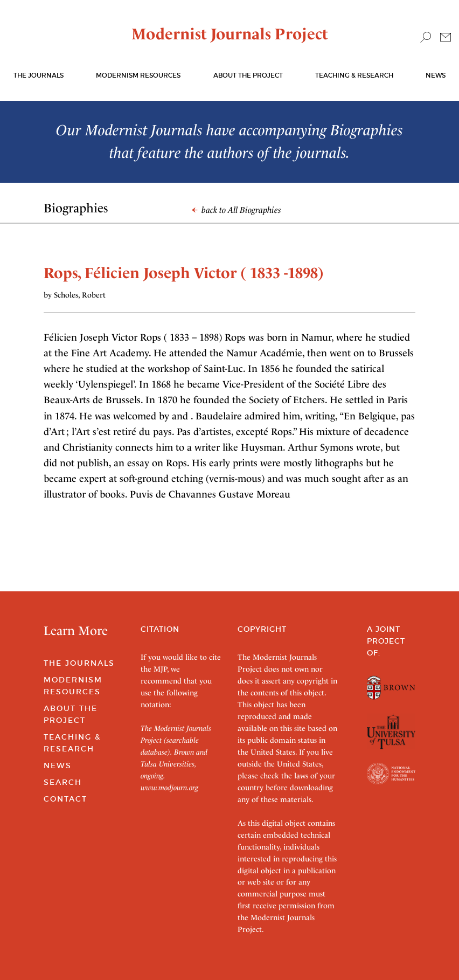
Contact (65, 799)
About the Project (248, 75)
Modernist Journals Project (230, 34)
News (436, 75)
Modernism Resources (138, 75)
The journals (39, 75)
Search (63, 782)
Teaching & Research (354, 75)
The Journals (79, 663)
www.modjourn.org (169, 788)
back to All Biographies (237, 210)
